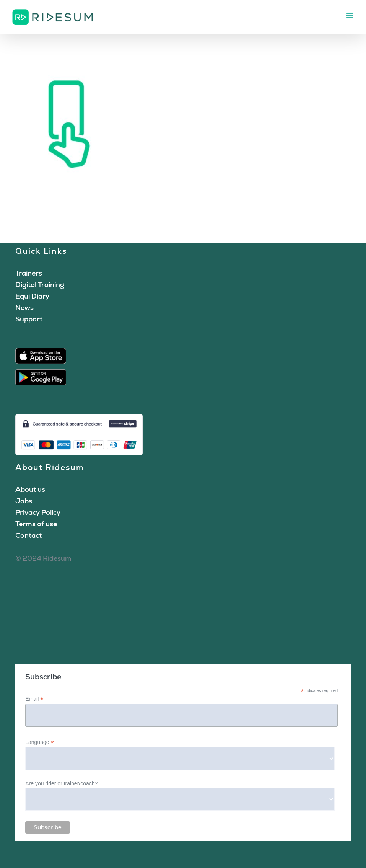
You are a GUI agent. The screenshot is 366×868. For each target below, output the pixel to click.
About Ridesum (50, 467)
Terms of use (36, 524)
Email (34, 699)
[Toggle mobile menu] (351, 15)
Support (29, 319)
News (24, 308)
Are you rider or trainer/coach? (61, 783)
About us (30, 489)
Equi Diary (32, 296)
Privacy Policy (38, 512)
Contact (28, 535)
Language (39, 742)
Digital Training (40, 285)
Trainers (29, 273)
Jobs (24, 501)
